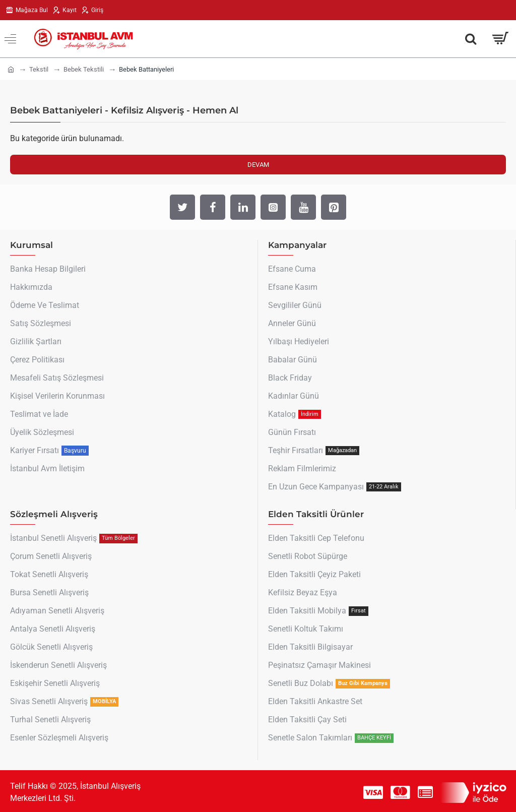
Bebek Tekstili (84, 69)
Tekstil (39, 69)
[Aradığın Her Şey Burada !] (471, 39)
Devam (258, 165)
